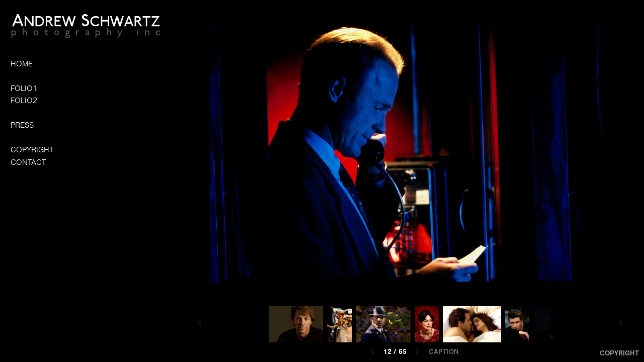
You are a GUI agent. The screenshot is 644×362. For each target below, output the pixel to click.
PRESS (22, 125)
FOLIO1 (24, 88)
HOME (22, 64)
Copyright (619, 353)
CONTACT (28, 162)
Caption (444, 352)
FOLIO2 (24, 101)
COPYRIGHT (32, 150)
